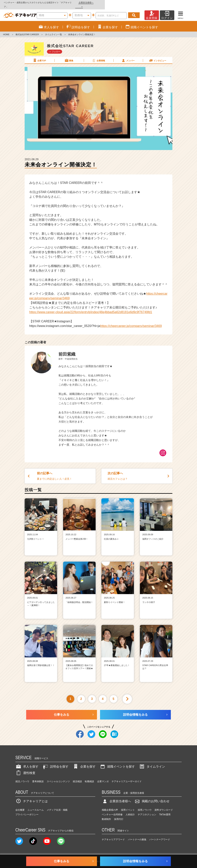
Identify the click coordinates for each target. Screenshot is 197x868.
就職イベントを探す (117, 762)
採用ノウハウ (145, 806)
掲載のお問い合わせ (152, 797)
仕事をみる (62, 710)
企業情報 (98, 56)
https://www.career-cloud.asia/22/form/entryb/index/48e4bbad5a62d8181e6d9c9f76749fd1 (91, 308)
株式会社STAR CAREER (27, 30)
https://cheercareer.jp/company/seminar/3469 (131, 322)
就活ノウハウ (22, 777)
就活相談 (77, 777)
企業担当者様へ (182, 3)
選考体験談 (38, 777)
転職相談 (89, 777)
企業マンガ (103, 777)
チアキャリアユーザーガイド (127, 777)
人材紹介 (130, 810)
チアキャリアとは (32, 797)
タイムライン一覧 (53, 30)
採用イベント (128, 806)
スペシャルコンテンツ (58, 777)
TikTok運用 (165, 810)
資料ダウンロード (164, 806)
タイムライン (152, 762)
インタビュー (158, 56)
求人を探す (27, 762)
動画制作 (106, 815)
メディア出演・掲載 (57, 806)
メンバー (128, 56)
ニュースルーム (36, 806)
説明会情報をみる (135, 710)
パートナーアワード (160, 835)
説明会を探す (55, 762)
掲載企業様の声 (110, 806)
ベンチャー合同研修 (112, 810)
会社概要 (20, 806)
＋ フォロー (55, 47)
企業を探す (84, 762)
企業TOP (39, 56)
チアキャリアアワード (113, 835)
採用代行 (119, 815)
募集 (69, 56)
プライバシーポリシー (27, 810)
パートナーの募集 (137, 835)
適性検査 (25, 769)
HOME (6, 30)
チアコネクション (147, 810)
